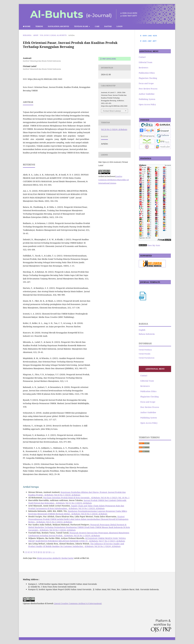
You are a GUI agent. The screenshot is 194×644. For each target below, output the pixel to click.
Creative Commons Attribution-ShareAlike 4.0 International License (114, 180)
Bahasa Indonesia (147, 334)
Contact (142, 57)
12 (44, 552)
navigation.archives (58, 26)
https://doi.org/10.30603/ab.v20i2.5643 (45, 79)
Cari (97, 26)
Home (27, 26)
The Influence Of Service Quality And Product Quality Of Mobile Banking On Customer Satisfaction (76, 545)
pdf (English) (109, 59)
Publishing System (147, 99)
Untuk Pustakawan (147, 358)
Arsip (36, 35)
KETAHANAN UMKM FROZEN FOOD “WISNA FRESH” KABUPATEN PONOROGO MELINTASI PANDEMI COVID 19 (77, 540)
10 (39, 552)
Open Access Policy (147, 104)
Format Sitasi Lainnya (112, 111)
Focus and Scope (146, 83)
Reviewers (143, 68)
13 (47, 552)
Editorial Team (145, 62)
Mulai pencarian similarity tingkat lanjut (55, 558)
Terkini (39, 26)
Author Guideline (147, 94)
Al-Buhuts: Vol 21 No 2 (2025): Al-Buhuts (74, 503)
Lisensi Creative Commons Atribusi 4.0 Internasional (78, 603)
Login (119, 26)
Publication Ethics (147, 73)
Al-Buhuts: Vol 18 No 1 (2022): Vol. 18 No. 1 (110, 498)
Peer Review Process (148, 89)
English (142, 330)
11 (41, 552)
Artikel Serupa (31, 487)
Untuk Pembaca (145, 350)
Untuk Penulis (145, 354)
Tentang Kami (81, 26)
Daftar (108, 26)
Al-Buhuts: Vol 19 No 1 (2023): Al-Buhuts (87, 508)
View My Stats (154, 245)
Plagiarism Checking (148, 78)
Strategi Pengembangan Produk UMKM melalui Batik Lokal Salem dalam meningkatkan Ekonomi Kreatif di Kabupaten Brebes (78, 519)
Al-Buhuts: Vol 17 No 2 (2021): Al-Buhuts (107, 541)
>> (54, 552)
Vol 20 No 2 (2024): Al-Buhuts (53, 35)
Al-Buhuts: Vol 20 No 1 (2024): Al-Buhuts (62, 495)
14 (49, 552)
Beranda (27, 35)
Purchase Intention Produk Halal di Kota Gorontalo (67, 498)
